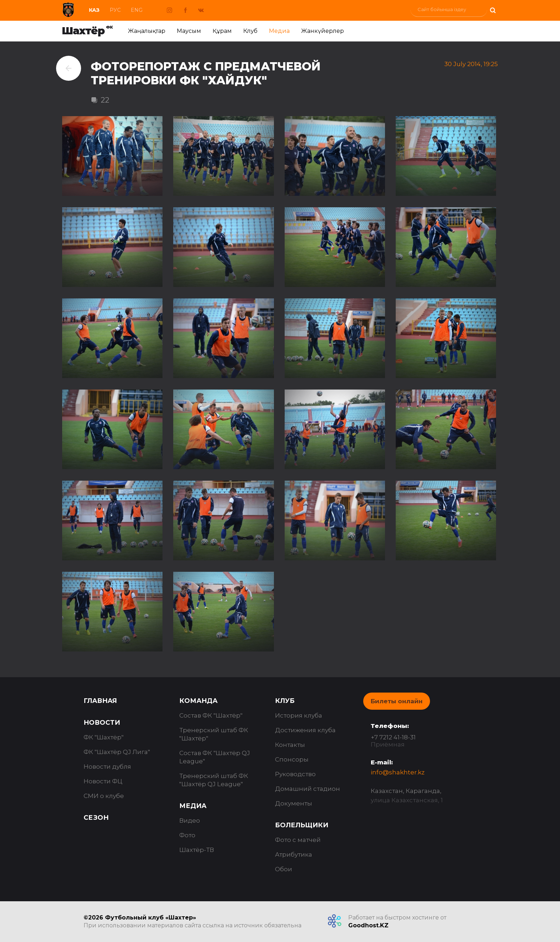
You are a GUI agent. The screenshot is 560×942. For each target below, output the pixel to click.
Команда (198, 701)
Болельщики (302, 825)
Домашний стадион (307, 789)
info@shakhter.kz (398, 772)
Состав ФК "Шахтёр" (211, 715)
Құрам (222, 31)
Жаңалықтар (147, 31)
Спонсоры (292, 759)
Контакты (290, 745)
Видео (190, 820)
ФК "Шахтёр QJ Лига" (117, 752)
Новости (102, 723)
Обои (284, 869)
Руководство (295, 774)
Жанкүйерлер (322, 31)
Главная (100, 701)
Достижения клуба (305, 730)
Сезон (96, 818)
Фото (187, 835)
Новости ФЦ (103, 781)
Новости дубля (107, 767)
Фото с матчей (298, 840)
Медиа (279, 31)
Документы (294, 803)
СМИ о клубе (104, 796)
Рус (115, 10)
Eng (137, 10)
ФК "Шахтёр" (104, 737)
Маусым (189, 31)
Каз (94, 10)
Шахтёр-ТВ (197, 850)
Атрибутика (294, 854)
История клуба (299, 715)
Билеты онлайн (397, 701)
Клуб (250, 31)
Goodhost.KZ (368, 925)
